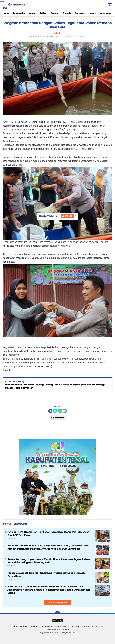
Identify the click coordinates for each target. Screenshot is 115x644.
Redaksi (100, 626)
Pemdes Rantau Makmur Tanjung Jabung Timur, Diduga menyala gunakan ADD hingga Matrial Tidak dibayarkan (55, 386)
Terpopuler (19, 13)
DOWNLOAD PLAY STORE (57, 630)
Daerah (67, 13)
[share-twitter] (55, 411)
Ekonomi (79, 13)
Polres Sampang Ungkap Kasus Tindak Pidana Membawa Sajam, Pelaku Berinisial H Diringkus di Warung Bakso (49, 561)
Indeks (32, 13)
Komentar (58, 417)
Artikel (43, 13)
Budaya (55, 13)
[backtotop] (57, 614)
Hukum (92, 13)
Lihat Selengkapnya (58, 602)
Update (67, 216)
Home (6, 13)
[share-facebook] (50, 411)
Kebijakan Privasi (19, 626)
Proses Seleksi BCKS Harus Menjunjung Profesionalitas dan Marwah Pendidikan (46, 574)
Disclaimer (34, 626)
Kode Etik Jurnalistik (85, 626)
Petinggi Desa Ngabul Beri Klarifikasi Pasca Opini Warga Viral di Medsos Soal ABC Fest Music (48, 534)
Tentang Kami (47, 626)
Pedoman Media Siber (65, 626)
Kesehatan (105, 13)
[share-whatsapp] (60, 411)
